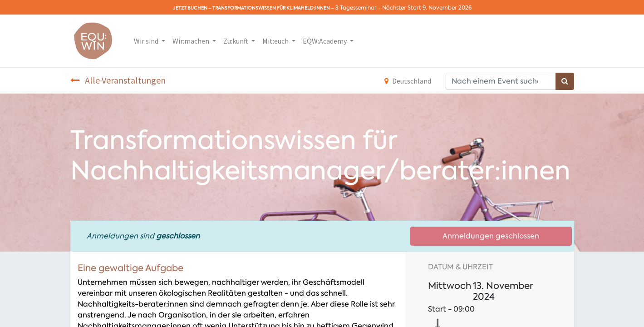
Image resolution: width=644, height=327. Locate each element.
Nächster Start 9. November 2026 (427, 8)
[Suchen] (565, 81)
